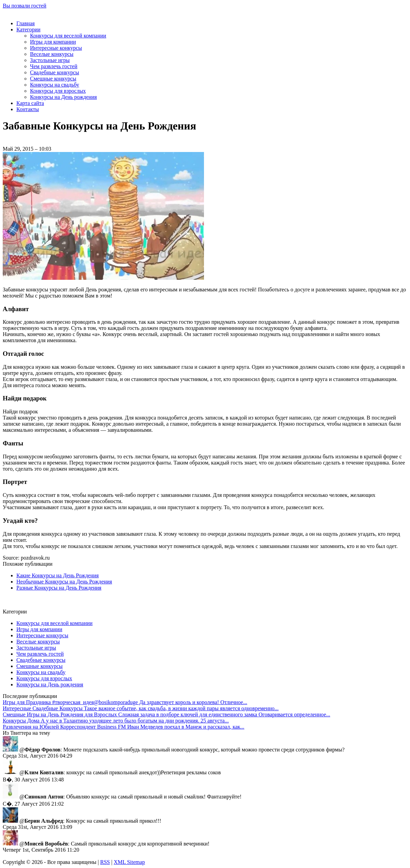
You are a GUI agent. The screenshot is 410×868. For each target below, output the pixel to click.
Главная (26, 23)
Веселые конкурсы (52, 54)
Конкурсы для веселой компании (68, 36)
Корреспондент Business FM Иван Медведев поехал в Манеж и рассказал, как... (123, 727)
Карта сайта (30, 103)
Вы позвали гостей (25, 6)
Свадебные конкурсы (55, 72)
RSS (105, 862)
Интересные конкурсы (56, 48)
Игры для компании (53, 42)
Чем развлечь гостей (54, 66)
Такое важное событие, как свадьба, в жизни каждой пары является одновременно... (141, 708)
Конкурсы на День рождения (63, 97)
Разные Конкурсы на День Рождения (59, 588)
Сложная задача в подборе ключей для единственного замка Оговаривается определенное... (166, 714)
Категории (28, 29)
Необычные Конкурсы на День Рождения (64, 582)
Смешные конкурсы (53, 79)
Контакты (28, 109)
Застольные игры (50, 60)
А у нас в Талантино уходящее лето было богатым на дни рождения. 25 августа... (116, 721)
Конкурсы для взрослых (58, 91)
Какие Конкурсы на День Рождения (57, 575)
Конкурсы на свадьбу (55, 85)
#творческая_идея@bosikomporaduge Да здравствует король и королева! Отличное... (125, 702)
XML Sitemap (129, 862)
